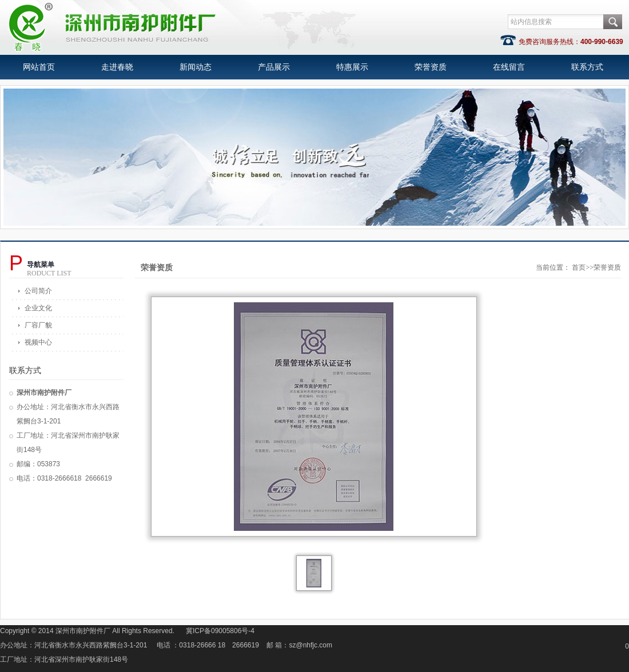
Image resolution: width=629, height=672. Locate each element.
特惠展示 (352, 67)
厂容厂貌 (38, 325)
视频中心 (38, 342)
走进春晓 (117, 67)
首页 (579, 267)
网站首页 (39, 67)
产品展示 (274, 67)
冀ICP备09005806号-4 (220, 631)
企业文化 (38, 308)
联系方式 (587, 67)
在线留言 (509, 67)
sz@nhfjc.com (311, 645)
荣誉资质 (431, 67)
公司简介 (38, 291)
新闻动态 (196, 67)
